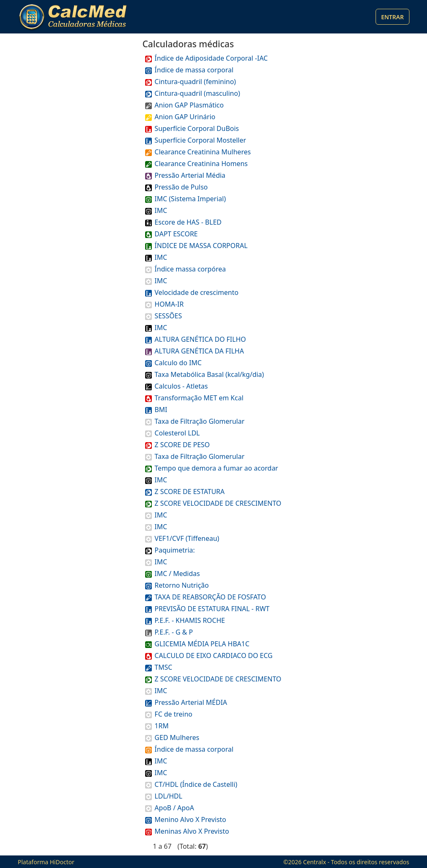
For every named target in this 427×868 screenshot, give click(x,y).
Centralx (315, 862)
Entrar (392, 17)
